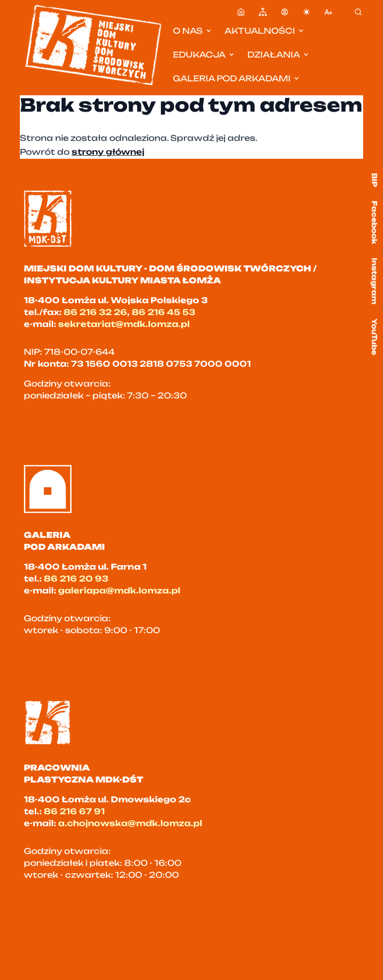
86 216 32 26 (95, 312)
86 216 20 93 (76, 579)
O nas (193, 31)
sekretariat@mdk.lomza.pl (124, 324)
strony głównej (108, 152)
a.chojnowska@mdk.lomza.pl (130, 823)
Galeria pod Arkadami (237, 78)
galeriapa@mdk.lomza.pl (119, 590)
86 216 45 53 (163, 312)
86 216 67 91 (74, 811)
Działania (279, 55)
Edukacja (204, 55)
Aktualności (265, 31)
